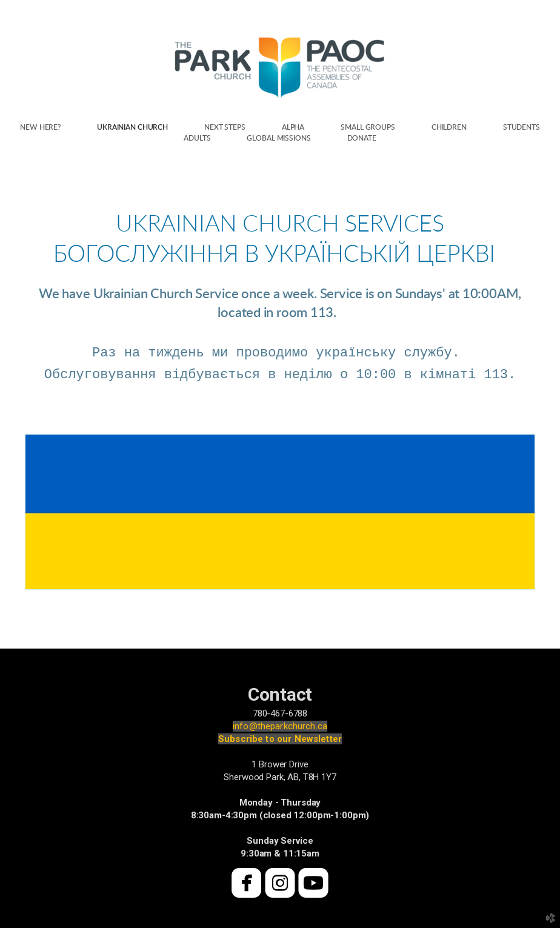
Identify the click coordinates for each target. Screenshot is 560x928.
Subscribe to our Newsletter (280, 739)
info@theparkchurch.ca (280, 726)
